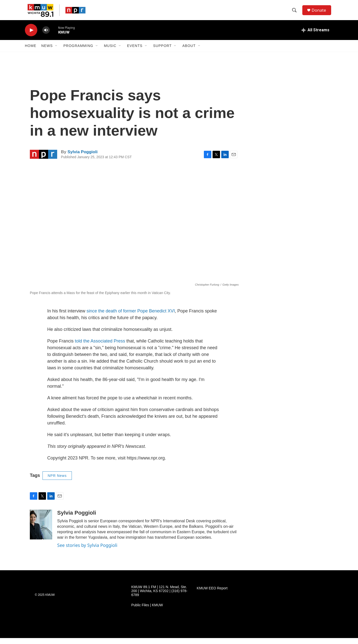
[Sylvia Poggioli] (41, 530)
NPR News (57, 482)
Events (135, 52)
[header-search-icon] (296, 13)
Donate (320, 13)
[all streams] (315, 36)
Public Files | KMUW (147, 611)
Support (162, 52)
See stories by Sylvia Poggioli (87, 551)
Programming (78, 52)
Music (110, 52)
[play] (31, 36)
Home (31, 52)
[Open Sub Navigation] (56, 52)
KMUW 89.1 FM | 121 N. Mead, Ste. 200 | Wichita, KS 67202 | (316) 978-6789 (159, 597)
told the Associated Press (100, 347)
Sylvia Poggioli (82, 158)
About (189, 52)
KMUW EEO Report (212, 594)
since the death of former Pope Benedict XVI (131, 317)
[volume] (46, 36)
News (47, 52)
